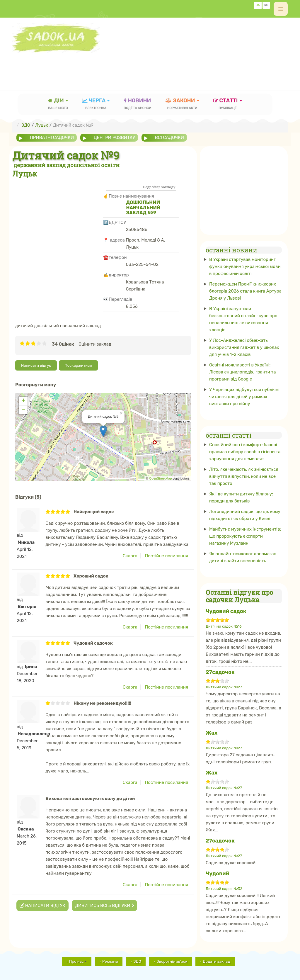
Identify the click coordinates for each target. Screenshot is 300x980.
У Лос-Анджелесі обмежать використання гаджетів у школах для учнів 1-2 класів (244, 347)
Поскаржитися (78, 365)
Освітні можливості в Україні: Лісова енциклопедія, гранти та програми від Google (242, 372)
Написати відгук (36, 365)
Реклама (110, 961)
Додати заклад (216, 961)
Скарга (130, 556)
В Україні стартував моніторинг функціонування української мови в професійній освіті (245, 266)
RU (266, 5)
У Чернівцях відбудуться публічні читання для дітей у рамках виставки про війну (244, 397)
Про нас (78, 961)
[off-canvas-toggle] (281, 9)
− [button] (23, 410)
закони (182, 105)
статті (228, 105)
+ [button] (23, 401)
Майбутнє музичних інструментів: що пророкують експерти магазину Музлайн (245, 536)
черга (96, 105)
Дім (58, 105)
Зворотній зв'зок (172, 961)
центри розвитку (114, 137)
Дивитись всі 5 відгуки (104, 906)
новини (137, 105)
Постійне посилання (166, 556)
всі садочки (169, 137)
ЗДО (137, 961)
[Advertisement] (119, 66)
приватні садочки (52, 137)
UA (258, 5)
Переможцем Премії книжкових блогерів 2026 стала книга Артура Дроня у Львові (245, 291)
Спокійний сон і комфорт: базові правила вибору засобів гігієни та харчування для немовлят (245, 452)
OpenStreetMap (161, 478)
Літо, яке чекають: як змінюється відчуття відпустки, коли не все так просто (244, 476)
